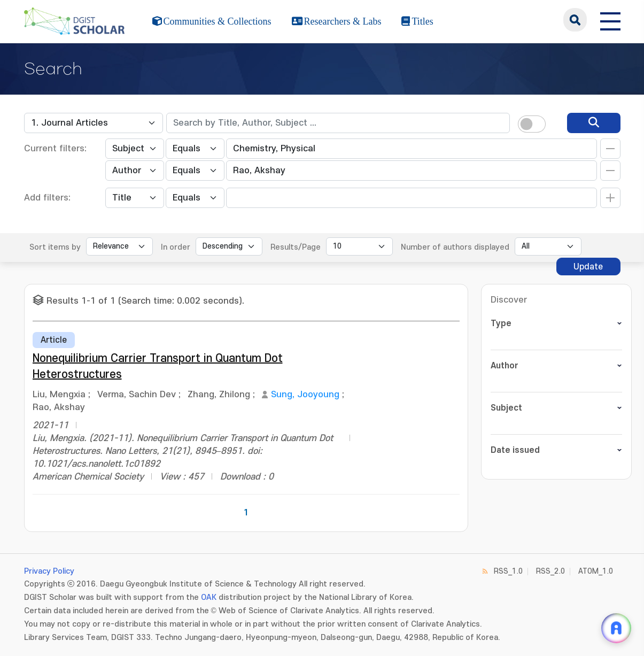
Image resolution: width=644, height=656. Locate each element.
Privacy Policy (49, 571)
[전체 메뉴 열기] (610, 20)
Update (588, 267)
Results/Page (296, 247)
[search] (594, 123)
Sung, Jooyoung (305, 395)
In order (176, 247)
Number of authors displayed (455, 247)
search (575, 20)
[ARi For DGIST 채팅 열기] (616, 628)
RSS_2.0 (550, 571)
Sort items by (55, 247)
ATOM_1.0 (596, 571)
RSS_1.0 (508, 571)
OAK (209, 597)
